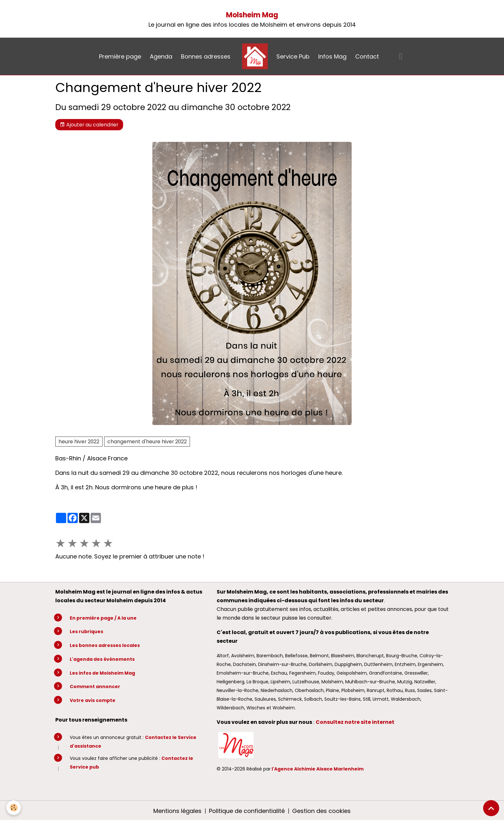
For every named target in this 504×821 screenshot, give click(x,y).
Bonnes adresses (206, 56)
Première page (120, 56)
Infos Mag (332, 56)
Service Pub (293, 56)
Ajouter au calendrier (89, 125)
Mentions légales (177, 811)
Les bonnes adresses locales (105, 645)
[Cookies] (14, 808)
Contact (367, 56)
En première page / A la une (103, 618)
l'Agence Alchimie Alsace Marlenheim (318, 769)
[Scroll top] (491, 808)
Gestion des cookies (321, 811)
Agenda (161, 56)
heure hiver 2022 (79, 442)
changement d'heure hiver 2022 (147, 442)
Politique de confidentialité (247, 811)
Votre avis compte (93, 700)
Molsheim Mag (252, 15)
